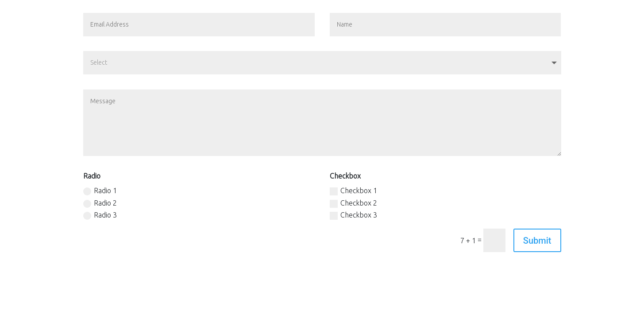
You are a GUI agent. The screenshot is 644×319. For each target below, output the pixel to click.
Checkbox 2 (353, 203)
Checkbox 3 (353, 215)
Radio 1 (100, 191)
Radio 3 (100, 215)
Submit (537, 241)
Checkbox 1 (353, 191)
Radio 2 (100, 203)
